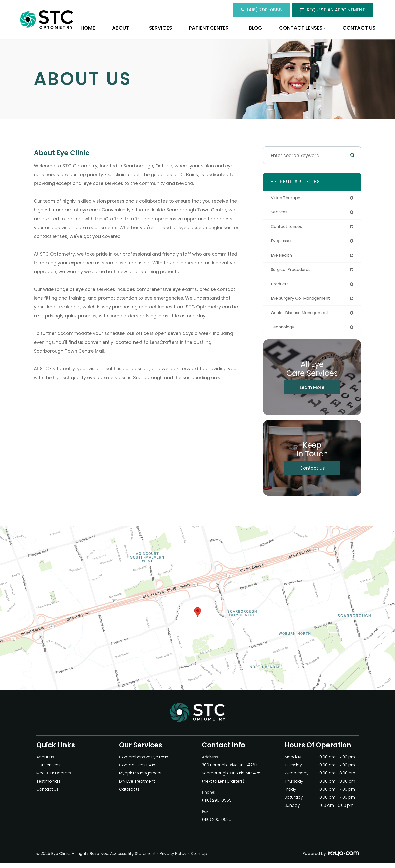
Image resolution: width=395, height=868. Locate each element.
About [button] (122, 28)
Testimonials (48, 786)
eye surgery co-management (304, 302)
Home (88, 28)
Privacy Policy (173, 859)
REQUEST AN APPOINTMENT (336, 10)
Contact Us (359, 28)
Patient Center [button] (210, 28)
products (281, 287)
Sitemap (199, 859)
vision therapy (287, 198)
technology (284, 332)
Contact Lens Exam (138, 770)
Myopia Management (140, 778)
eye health (282, 257)
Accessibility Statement (133, 859)
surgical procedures (293, 272)
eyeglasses (283, 243)
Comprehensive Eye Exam (144, 762)
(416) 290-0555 (264, 10)
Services (161, 28)
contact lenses (288, 228)
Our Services (48, 770)
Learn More (312, 392)
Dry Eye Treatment (137, 786)
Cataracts (129, 794)
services (280, 213)
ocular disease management (303, 317)
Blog (256, 28)
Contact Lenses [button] (302, 28)
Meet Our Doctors (54, 778)
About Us (45, 762)
